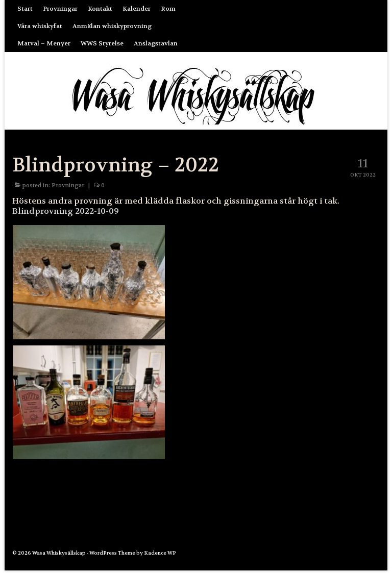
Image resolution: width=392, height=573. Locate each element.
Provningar (68, 185)
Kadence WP (160, 553)
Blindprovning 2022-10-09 (66, 211)
